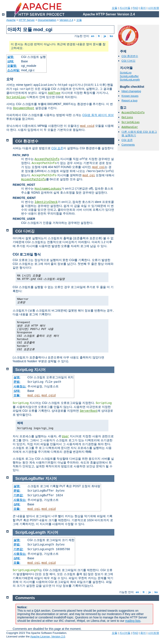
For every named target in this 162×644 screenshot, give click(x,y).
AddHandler (130, 127)
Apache (11, 20)
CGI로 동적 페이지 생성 (98, 115)
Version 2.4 (66, 20)
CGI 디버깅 (128, 61)
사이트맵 (154, 8)
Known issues (130, 96)
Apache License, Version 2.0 (48, 636)
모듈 (115, 8)
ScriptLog (126, 73)
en (93, 36)
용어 (143, 8)
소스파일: (14, 70)
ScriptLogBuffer (129, 76)
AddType (54, 93)
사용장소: (20, 386)
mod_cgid (87, 126)
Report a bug (129, 100)
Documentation (47, 20)
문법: (17, 382)
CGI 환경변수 (130, 56)
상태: (11, 61)
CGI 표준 (127, 140)
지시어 (40, 370)
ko (111, 36)
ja (105, 36)
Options (127, 117)
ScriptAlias (16, 97)
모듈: (17, 395)
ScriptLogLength (130, 80)
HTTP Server (27, 20)
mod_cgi (98, 167)
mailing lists (133, 621)
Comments (128, 145)
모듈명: (12, 66)
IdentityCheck (46, 202)
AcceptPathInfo (133, 113)
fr (99, 36)
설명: (11, 57)
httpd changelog (131, 91)
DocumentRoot (24, 108)
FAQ (135, 8)
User (65, 436)
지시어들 (125, 8)
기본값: (18, 495)
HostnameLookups (48, 189)
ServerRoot (89, 411)
